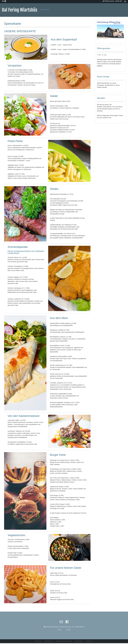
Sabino (64, 630)
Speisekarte (44, 10)
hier (110, 118)
